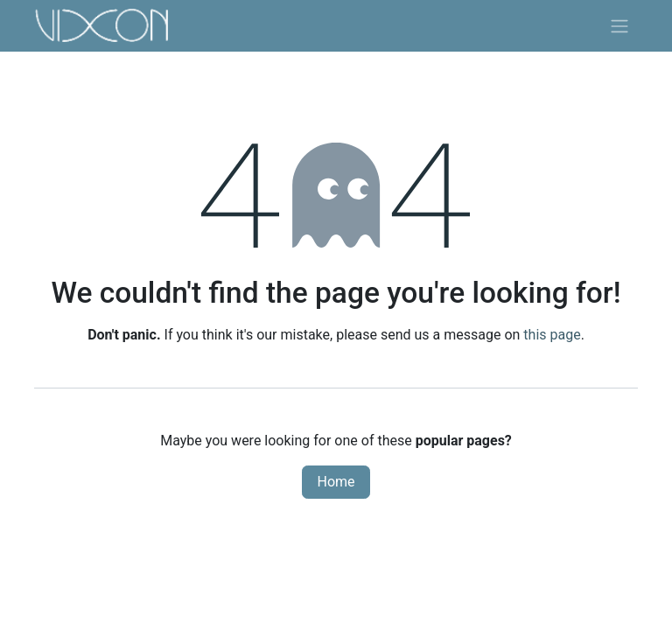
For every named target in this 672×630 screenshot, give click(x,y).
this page (552, 335)
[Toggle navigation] (619, 26)
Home (336, 482)
